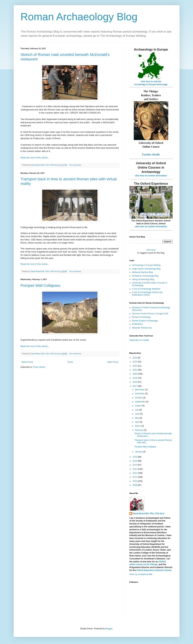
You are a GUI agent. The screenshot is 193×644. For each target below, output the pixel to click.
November (140, 394)
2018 (135, 382)
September (140, 402)
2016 (135, 457)
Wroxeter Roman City (142, 328)
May (137, 418)
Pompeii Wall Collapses (40, 285)
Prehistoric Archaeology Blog (145, 276)
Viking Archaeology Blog (143, 279)
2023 (135, 362)
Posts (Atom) (39, 367)
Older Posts (113, 362)
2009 (135, 485)
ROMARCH (137, 324)
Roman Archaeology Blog (79, 17)
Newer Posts (27, 362)
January (139, 452)
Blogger (109, 629)
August (138, 406)
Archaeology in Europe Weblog (146, 265)
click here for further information (151, 176)
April (137, 422)
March (138, 426)
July (137, 410)
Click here (151, 250)
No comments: (76, 165)
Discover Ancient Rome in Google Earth (150, 314)
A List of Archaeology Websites (146, 289)
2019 (135, 378)
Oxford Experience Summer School (154, 570)
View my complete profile (141, 574)
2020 (135, 374)
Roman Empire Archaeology (145, 321)
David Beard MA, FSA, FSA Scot (149, 514)
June (137, 414)
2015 (135, 461)
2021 (135, 370)
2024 (135, 358)
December (140, 390)
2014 (135, 465)
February (139, 430)
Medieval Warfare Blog (142, 272)
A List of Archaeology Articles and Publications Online (147, 294)
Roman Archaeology (141, 317)
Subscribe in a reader (139, 340)
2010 (135, 481)
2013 (135, 469)
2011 (135, 477)
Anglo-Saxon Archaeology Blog (146, 269)
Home (70, 362)
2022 (135, 366)
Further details (151, 154)
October (139, 398)
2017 (135, 386)
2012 (135, 473)
